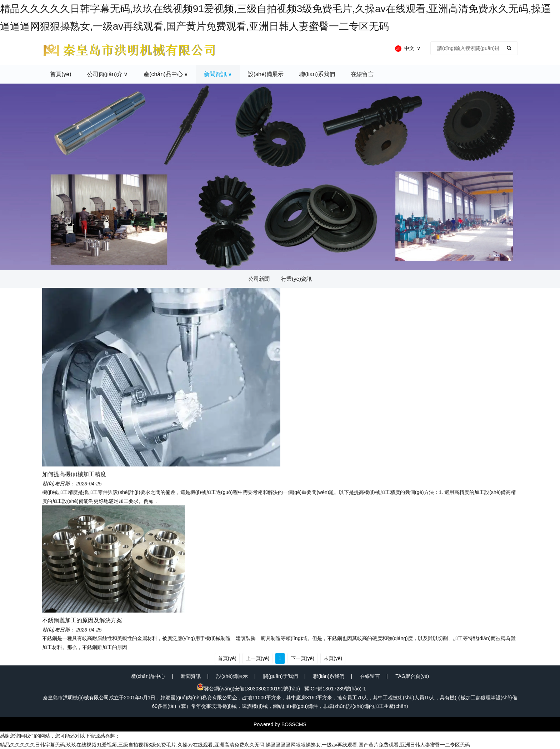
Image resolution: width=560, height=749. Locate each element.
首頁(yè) (227, 658)
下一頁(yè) (302, 658)
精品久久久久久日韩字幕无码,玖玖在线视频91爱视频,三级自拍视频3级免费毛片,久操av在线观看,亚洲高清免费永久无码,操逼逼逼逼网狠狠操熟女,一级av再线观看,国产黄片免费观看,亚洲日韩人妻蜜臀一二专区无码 (235, 745)
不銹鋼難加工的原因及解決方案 (82, 620)
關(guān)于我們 (280, 676)
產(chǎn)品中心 (148, 676)
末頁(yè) (333, 658)
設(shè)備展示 (232, 676)
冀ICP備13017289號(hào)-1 (335, 689)
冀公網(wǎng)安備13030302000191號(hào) (248, 689)
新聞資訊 (191, 676)
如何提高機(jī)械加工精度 (74, 474)
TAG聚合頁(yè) (412, 676)
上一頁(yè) (257, 658)
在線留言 (370, 676)
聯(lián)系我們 (329, 676)
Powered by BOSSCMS (280, 724)
